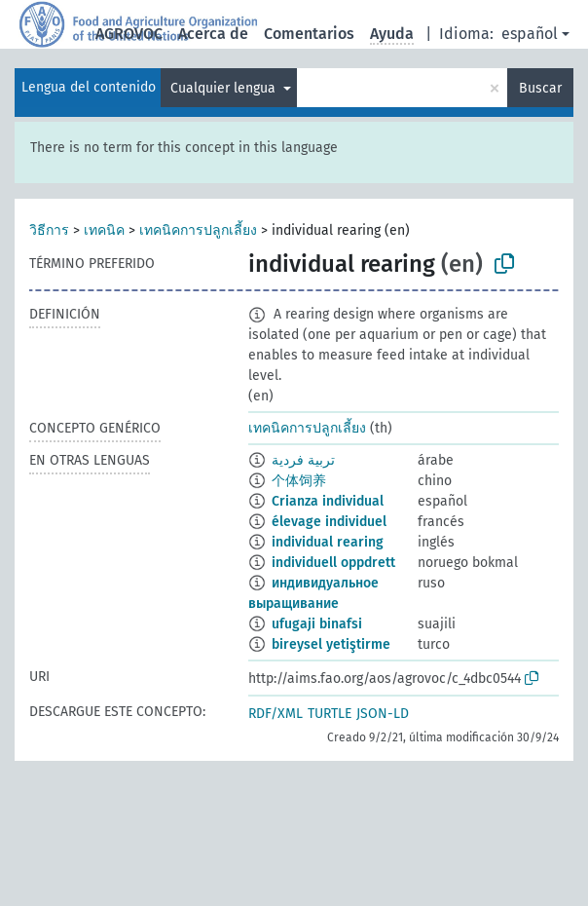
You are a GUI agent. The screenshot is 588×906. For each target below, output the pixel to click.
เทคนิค (104, 230)
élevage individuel (329, 522)
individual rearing (328, 542)
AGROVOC (129, 34)
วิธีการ (49, 230)
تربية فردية (303, 460)
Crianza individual (328, 501)
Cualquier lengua (225, 88)
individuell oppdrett (333, 563)
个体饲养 (299, 481)
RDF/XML (276, 714)
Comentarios (309, 34)
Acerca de (213, 34)
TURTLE (330, 714)
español (530, 34)
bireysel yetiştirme (331, 644)
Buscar (540, 88)
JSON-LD (383, 714)
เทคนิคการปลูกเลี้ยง (198, 230)
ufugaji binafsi (317, 624)
